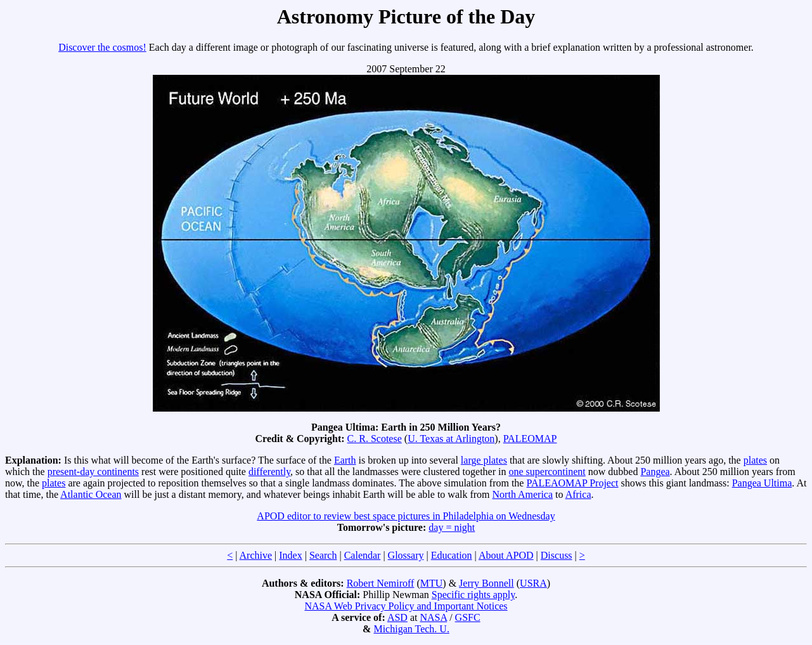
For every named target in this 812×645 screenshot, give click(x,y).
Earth (345, 460)
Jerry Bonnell (487, 583)
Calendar (363, 555)
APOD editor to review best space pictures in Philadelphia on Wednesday (406, 516)
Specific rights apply (473, 595)
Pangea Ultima (762, 483)
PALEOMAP (530, 439)
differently (269, 472)
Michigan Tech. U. (411, 629)
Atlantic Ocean (91, 494)
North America (523, 494)
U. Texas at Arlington (451, 439)
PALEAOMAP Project (572, 483)
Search (323, 555)
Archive (256, 555)
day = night (452, 527)
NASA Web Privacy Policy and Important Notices (406, 606)
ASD (397, 617)
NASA (433, 617)
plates (755, 460)
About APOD (506, 555)
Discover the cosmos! (102, 47)
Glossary (406, 555)
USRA (533, 583)
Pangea (655, 472)
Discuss (557, 555)
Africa (578, 494)
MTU (432, 583)
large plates (484, 460)
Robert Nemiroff (381, 583)
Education (452, 555)
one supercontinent (547, 472)
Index (290, 555)
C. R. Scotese (375, 439)
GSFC (468, 617)
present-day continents (93, 472)
